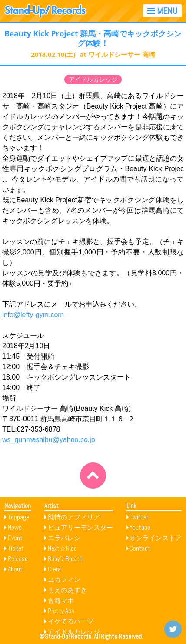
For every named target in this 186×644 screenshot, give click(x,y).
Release (18, 559)
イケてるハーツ (71, 621)
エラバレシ (64, 538)
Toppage (18, 517)
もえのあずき (67, 590)
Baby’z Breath (65, 559)
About (15, 569)
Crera (54, 569)
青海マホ (61, 600)
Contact (140, 548)
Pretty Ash (61, 611)
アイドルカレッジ (93, 79)
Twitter (139, 517)
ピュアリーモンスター (80, 527)
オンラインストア (156, 538)
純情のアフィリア (74, 517)
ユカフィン (64, 580)
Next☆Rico (62, 548)
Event (15, 538)
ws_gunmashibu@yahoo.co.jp (49, 440)
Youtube (140, 527)
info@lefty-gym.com (33, 315)
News (15, 527)
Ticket (16, 548)
